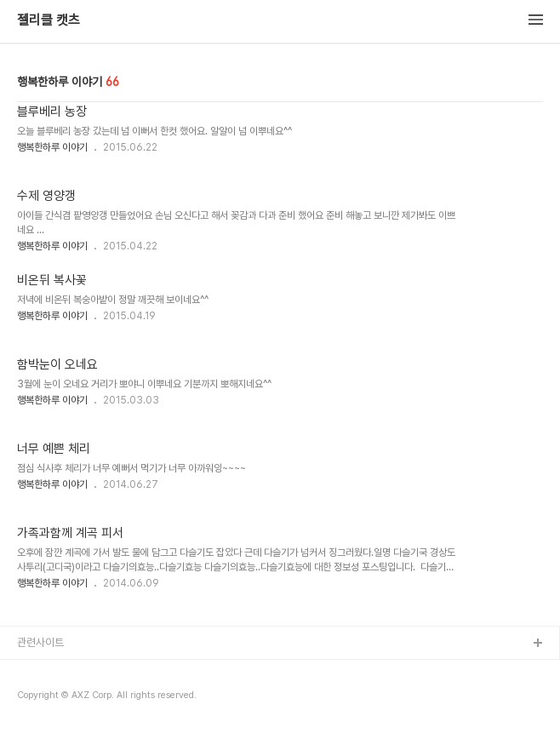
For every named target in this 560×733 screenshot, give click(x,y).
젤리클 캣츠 (49, 20)
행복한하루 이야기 (52, 147)
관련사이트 (40, 642)
